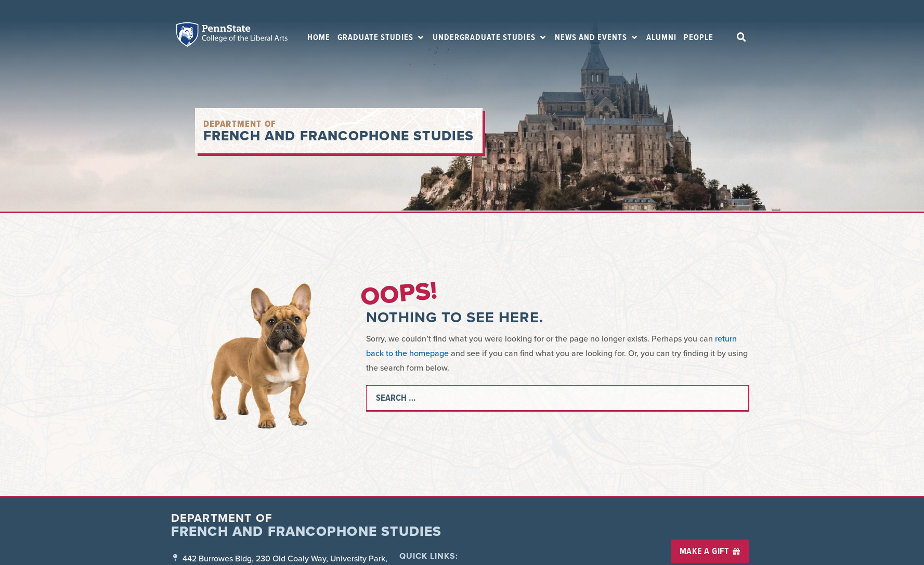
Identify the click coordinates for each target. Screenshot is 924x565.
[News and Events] (597, 37)
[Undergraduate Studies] (490, 37)
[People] (699, 37)
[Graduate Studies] (381, 37)
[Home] (319, 37)
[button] (741, 37)
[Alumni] (661, 37)
